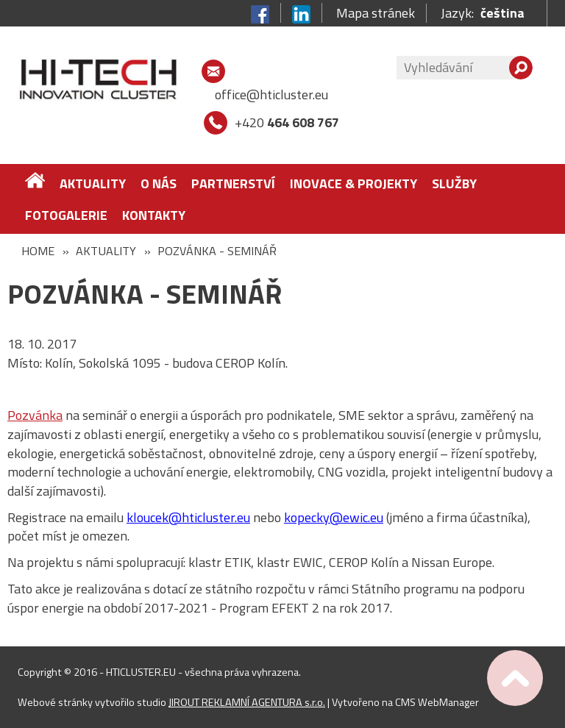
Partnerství (233, 183)
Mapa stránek (376, 13)
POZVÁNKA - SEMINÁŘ (217, 251)
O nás (159, 183)
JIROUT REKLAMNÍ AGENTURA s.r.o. (247, 702)
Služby (454, 183)
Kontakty (154, 215)
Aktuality (93, 183)
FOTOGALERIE (66, 215)
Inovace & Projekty (353, 183)
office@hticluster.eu (271, 94)
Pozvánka (35, 415)
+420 (287, 122)
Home (38, 251)
